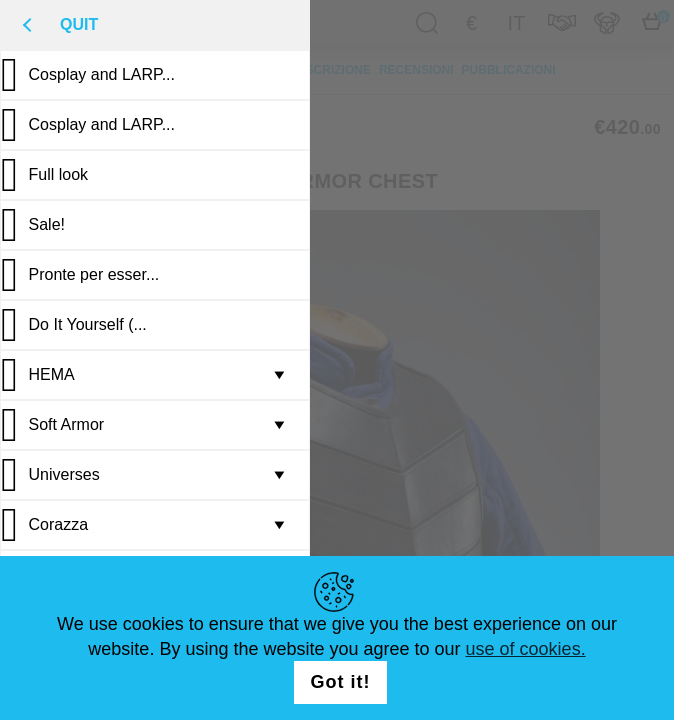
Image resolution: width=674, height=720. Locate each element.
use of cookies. (526, 649)
